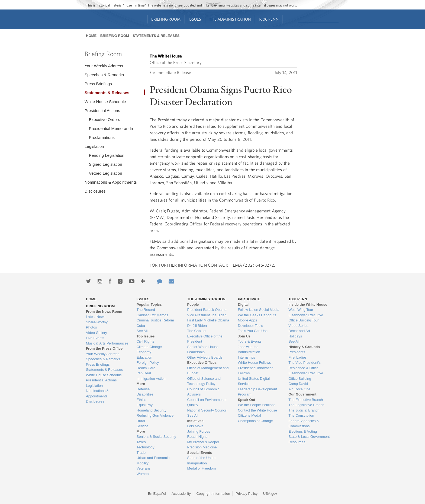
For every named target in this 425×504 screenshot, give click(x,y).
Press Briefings (98, 84)
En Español (157, 494)
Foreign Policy (148, 363)
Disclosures (95, 191)
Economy (144, 352)
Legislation (94, 146)
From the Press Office (104, 348)
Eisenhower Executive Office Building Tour (306, 318)
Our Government (302, 394)
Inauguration (197, 463)
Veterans (144, 468)
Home (91, 36)
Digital (243, 304)
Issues (195, 19)
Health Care (146, 368)
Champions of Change (255, 421)
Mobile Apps (247, 320)
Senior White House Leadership (203, 350)
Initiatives (195, 421)
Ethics (141, 400)
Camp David (298, 384)
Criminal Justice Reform (155, 320)
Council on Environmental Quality (207, 402)
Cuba (141, 326)
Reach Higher (198, 437)
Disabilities (145, 394)
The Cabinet (197, 331)
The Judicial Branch (304, 410)
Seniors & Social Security (156, 437)
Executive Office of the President (205, 339)
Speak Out (246, 400)
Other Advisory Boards (205, 357)
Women (143, 474)
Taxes (141, 442)
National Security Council (207, 410)
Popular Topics (149, 304)
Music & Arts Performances (107, 343)
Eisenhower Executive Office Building (306, 376)
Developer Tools (250, 326)
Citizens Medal (249, 415)
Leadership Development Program (257, 392)
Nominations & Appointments (111, 182)
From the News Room (104, 312)
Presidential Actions (102, 111)
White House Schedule (105, 102)
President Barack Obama (207, 310)
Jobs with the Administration (249, 350)
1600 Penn (269, 19)
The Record (146, 310)
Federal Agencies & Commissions (304, 424)
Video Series (298, 326)
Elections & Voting (303, 431)
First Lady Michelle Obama (208, 320)
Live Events (95, 338)
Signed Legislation (106, 164)
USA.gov (270, 494)
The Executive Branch (306, 400)
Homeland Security (152, 410)
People (193, 304)
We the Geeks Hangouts (257, 315)
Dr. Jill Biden (197, 326)
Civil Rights (145, 341)
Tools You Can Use (253, 331)
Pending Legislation (107, 155)
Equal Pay (145, 405)
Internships (246, 357)
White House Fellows (254, 363)
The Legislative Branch (306, 405)
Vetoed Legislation (106, 173)
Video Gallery (96, 333)
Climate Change (149, 347)
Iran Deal (144, 373)
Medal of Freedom (202, 468)
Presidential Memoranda (111, 128)
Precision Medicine (202, 447)
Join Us (244, 336)
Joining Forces (199, 431)
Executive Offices (202, 363)
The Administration (230, 19)
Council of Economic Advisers (203, 392)
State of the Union (201, 458)
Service (142, 426)
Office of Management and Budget (208, 371)
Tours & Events (249, 341)
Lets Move (195, 426)
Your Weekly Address (104, 66)
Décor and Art (299, 331)
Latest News (96, 317)
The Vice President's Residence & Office (305, 365)
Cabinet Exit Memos (152, 315)
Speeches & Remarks (104, 75)
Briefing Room (166, 19)
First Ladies (297, 357)
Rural (141, 421)
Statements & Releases (156, 36)
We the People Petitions (257, 405)
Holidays (295, 336)
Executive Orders (104, 119)
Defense (143, 389)
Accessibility (181, 494)
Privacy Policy (247, 494)
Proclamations (102, 137)
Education (144, 357)
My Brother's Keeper (203, 442)
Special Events (200, 453)
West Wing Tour (301, 310)
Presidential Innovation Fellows (256, 371)
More (141, 384)
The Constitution (301, 415)
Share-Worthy (97, 322)
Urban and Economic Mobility (153, 460)
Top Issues (146, 336)
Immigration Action (151, 379)
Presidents (297, 352)
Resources (297, 442)
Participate (249, 299)
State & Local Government (309, 437)
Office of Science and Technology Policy (204, 381)
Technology (146, 447)
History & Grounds (304, 347)
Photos (91, 327)
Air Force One (299, 389)
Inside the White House (308, 304)
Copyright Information (213, 494)
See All (142, 331)
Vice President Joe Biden (207, 315)
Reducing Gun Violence (155, 415)
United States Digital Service (254, 381)
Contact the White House (257, 410)
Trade (141, 453)
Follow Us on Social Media (258, 310)
